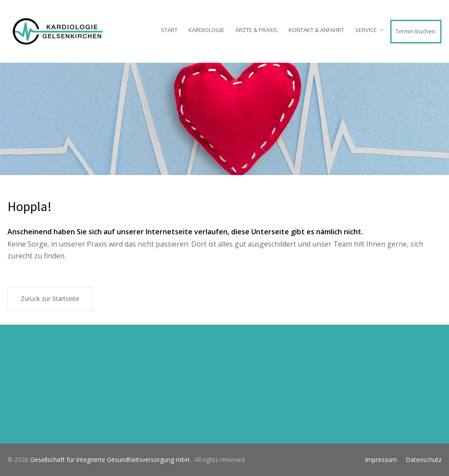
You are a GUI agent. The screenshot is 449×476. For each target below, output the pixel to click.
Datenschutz (424, 460)
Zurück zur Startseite (50, 299)
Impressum (381, 460)
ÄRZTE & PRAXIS (257, 30)
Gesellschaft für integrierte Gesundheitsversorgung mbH (111, 460)
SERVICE (366, 30)
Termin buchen (415, 31)
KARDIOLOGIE (207, 30)
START (169, 30)
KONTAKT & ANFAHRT (316, 30)
